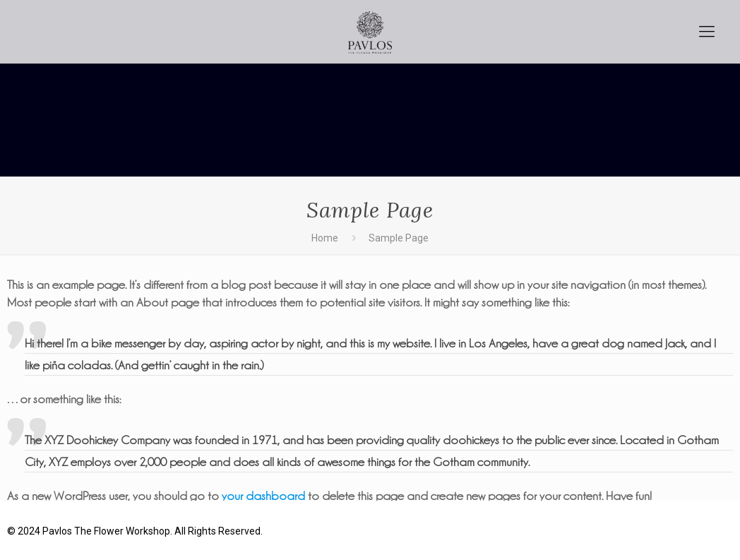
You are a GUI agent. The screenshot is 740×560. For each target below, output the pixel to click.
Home (325, 238)
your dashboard (263, 495)
